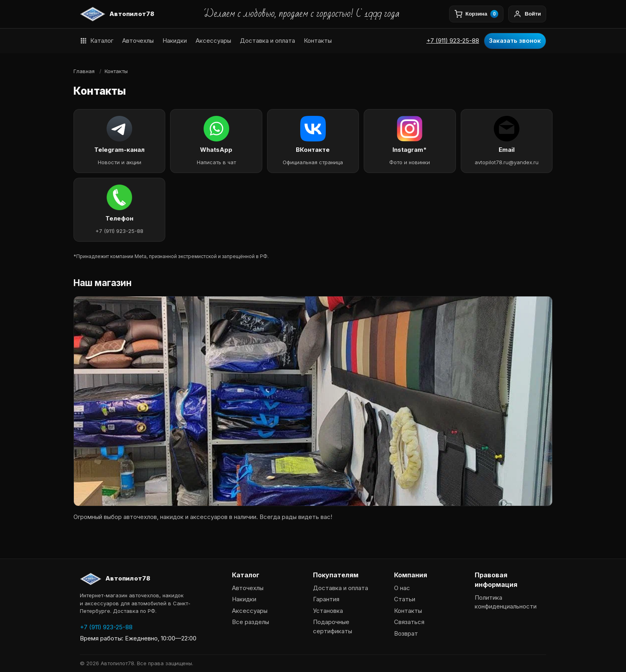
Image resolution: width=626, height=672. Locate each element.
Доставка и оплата (267, 41)
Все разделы (251, 622)
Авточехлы (138, 41)
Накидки (175, 41)
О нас (402, 588)
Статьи (405, 599)
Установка (328, 611)
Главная (84, 71)
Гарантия (326, 599)
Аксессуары (213, 41)
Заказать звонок (515, 41)
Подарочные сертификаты (333, 626)
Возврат (406, 633)
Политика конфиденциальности (506, 602)
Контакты (318, 41)
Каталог (97, 41)
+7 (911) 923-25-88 (453, 41)
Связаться (409, 622)
